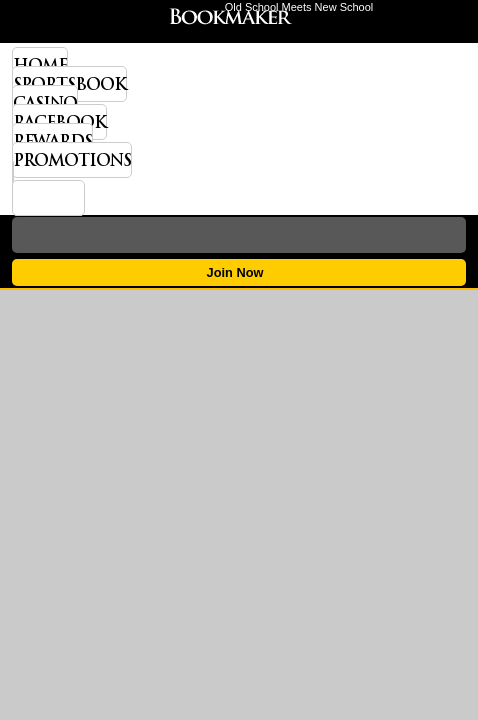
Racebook (59, 122)
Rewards (52, 141)
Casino (45, 103)
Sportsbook (69, 84)
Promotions (72, 160)
